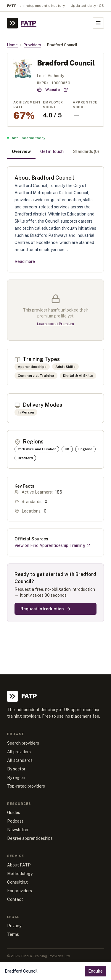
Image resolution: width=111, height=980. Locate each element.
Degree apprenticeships (30, 838)
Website (53, 90)
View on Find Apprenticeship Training (52, 545)
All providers (19, 752)
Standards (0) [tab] (86, 151)
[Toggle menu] (98, 23)
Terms (13, 934)
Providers (32, 45)
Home (12, 45)
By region (16, 778)
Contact (15, 899)
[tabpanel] (55, 394)
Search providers (23, 743)
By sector (16, 769)
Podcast (15, 821)
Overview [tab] (21, 151)
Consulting (17, 882)
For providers (20, 891)
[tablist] (55, 152)
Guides (14, 813)
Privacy (14, 926)
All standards (20, 760)
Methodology (20, 874)
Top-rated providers (26, 786)
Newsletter (18, 830)
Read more (25, 261)
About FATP (19, 865)
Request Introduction (46, 609)
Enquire (95, 971)
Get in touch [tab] (52, 151)
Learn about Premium (55, 324)
